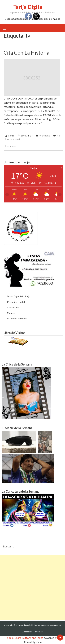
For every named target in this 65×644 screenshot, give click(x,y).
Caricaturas (13, 307)
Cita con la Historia (27, 53)
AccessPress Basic (50, 625)
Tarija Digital (29, 7)
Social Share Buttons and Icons (25, 638)
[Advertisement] (32, 588)
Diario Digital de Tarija (19, 296)
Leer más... (11, 146)
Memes (11, 313)
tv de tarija (45, 136)
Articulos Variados (17, 318)
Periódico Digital (16, 302)
